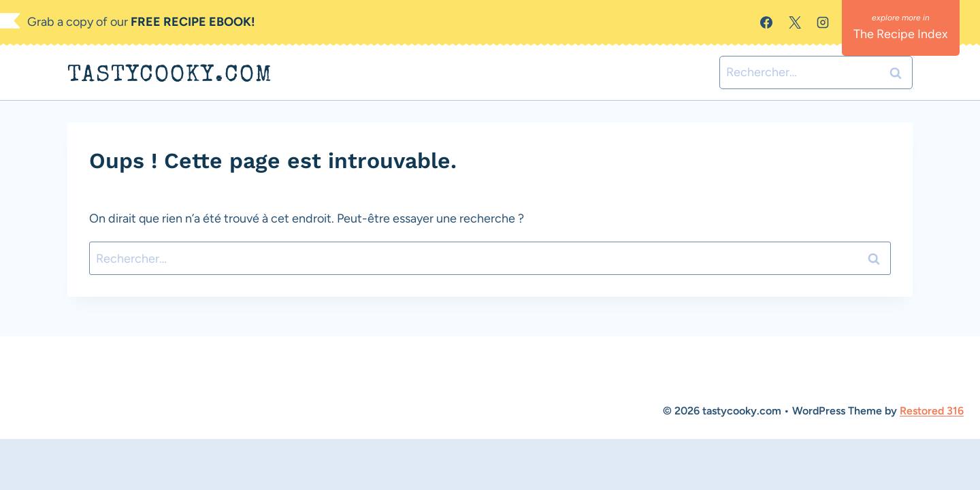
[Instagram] (823, 22)
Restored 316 (932, 411)
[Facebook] (766, 22)
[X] (795, 22)
